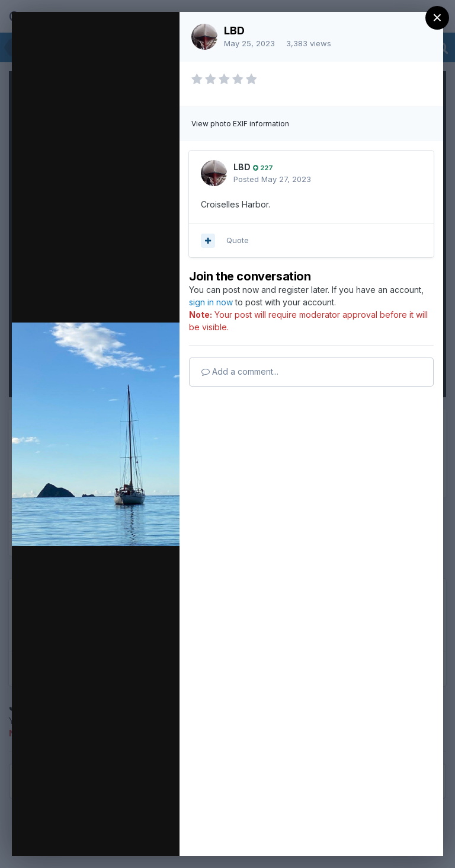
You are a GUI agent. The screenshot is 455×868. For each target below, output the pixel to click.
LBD (234, 31)
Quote (238, 240)
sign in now (211, 302)
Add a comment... (240, 371)
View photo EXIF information (240, 124)
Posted (272, 179)
